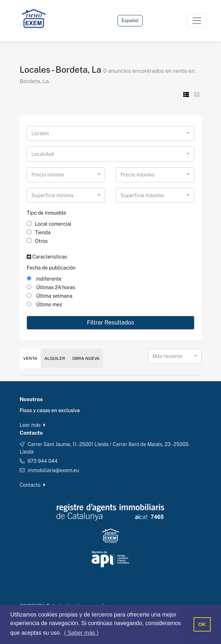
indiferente (44, 279)
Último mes (44, 305)
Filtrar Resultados (110, 323)
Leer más (32, 425)
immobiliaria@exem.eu (53, 470)
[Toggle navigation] (197, 21)
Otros (37, 241)
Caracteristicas (47, 257)
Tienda (39, 232)
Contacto (32, 485)
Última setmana (50, 296)
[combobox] (110, 133)
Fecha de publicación (51, 268)
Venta (30, 358)
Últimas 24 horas (51, 287)
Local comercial (49, 224)
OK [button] (202, 624)
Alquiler (55, 358)
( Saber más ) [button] (81, 633)
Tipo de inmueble (47, 213)
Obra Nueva (86, 358)
